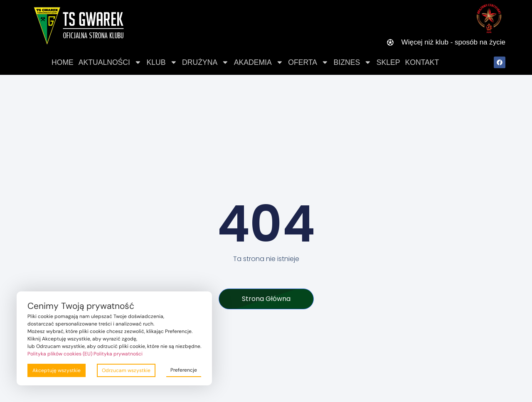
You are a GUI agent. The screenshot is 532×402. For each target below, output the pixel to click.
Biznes (353, 62)
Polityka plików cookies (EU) (60, 354)
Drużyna (206, 62)
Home (63, 62)
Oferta (308, 62)
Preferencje (184, 370)
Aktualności (110, 62)
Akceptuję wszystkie (57, 370)
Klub (162, 62)
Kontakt (422, 62)
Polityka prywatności (118, 354)
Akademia (259, 62)
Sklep (388, 62)
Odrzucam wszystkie (126, 370)
